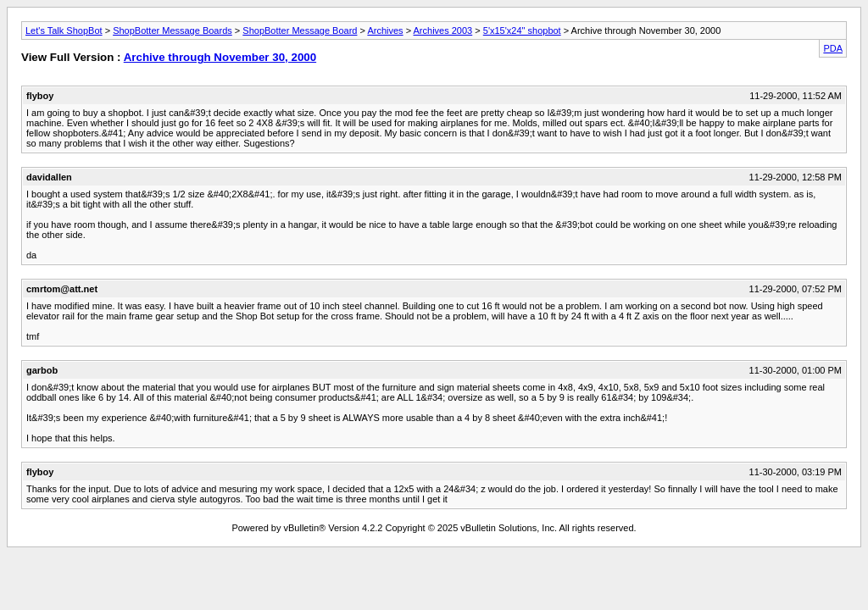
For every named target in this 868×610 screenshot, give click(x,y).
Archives (385, 30)
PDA (833, 48)
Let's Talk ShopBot (64, 30)
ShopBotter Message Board (300, 30)
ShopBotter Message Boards (172, 30)
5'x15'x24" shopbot (522, 30)
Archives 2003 (443, 30)
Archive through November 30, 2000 (220, 57)
